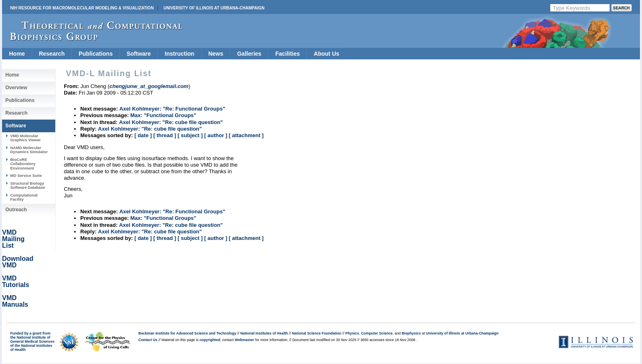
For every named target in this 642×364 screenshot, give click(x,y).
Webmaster (244, 340)
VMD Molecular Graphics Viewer (25, 138)
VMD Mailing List (13, 239)
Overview (16, 88)
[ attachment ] (246, 135)
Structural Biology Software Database (28, 185)
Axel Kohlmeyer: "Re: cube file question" (171, 122)
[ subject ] (190, 135)
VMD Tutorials (16, 281)
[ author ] (216, 135)
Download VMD (18, 262)
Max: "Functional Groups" (163, 115)
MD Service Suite (26, 175)
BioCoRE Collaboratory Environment (23, 164)
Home (17, 54)
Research (52, 54)
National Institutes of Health (264, 333)
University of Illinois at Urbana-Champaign (214, 8)
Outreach (16, 210)
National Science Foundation (317, 333)
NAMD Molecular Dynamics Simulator (29, 150)
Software (139, 54)
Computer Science (377, 333)
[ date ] (143, 135)
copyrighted (210, 340)
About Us (326, 54)
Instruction (179, 54)
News (216, 54)
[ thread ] (165, 135)
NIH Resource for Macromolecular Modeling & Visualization (82, 8)
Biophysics (411, 333)
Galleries (249, 54)
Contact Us (148, 340)
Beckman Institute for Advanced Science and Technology (187, 333)
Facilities (287, 54)
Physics (352, 333)
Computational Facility (24, 197)
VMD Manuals (15, 301)
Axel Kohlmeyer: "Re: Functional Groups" (172, 109)
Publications (96, 54)
